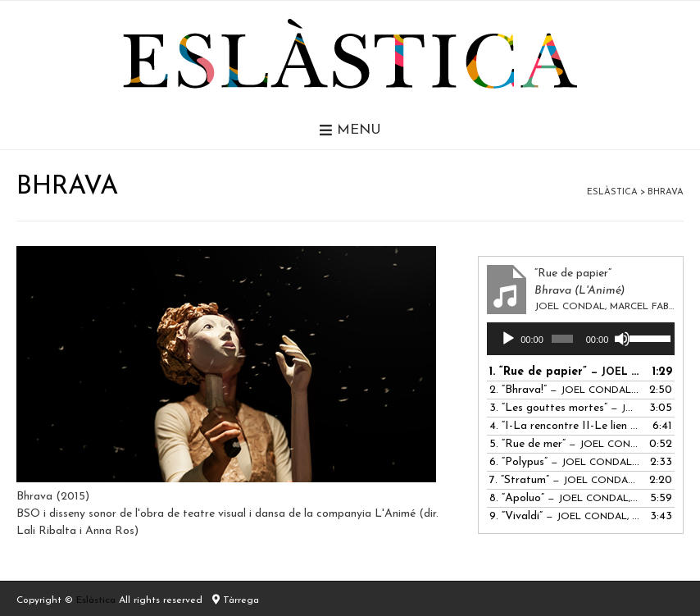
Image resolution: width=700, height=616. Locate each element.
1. (564, 372)
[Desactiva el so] (622, 339)
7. (564, 480)
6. (564, 462)
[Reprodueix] (508, 339)
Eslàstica (96, 600)
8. (564, 498)
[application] (581, 339)
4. (564, 426)
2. (564, 390)
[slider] (562, 339)
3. (564, 408)
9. (564, 516)
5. (564, 444)
